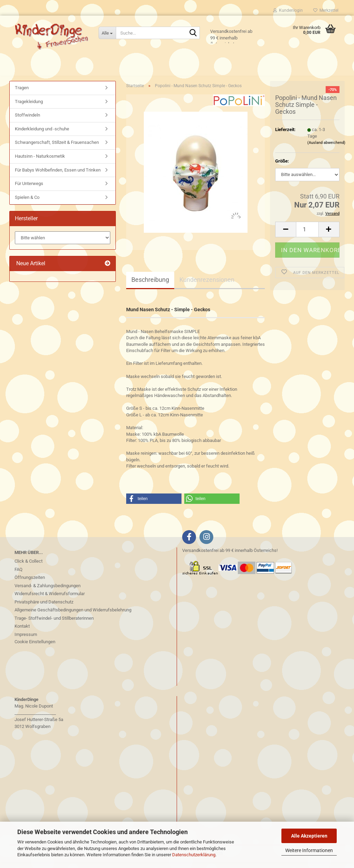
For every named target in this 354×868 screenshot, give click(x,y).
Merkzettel (326, 10)
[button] (286, 235)
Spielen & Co (27, 203)
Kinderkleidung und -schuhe (42, 134)
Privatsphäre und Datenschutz (44, 607)
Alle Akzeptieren (309, 836)
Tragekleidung (29, 107)
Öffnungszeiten (30, 583)
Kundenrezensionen (207, 285)
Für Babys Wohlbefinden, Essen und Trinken (58, 175)
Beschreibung (150, 285)
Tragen (22, 93)
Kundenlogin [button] (288, 10)
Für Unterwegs (29, 189)
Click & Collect (29, 567)
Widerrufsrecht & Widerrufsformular (50, 599)
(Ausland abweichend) (326, 148)
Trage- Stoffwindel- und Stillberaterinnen (54, 624)
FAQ (18, 575)
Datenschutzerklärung (194, 855)
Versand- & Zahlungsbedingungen (48, 591)
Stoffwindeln (27, 121)
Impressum (26, 640)
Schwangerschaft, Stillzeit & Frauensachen (57, 148)
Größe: (282, 167)
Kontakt (22, 632)
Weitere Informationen (309, 850)
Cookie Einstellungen (35, 647)
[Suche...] (107, 33)
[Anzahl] (307, 235)
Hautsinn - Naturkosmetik (40, 162)
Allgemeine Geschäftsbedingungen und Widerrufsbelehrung (73, 615)
